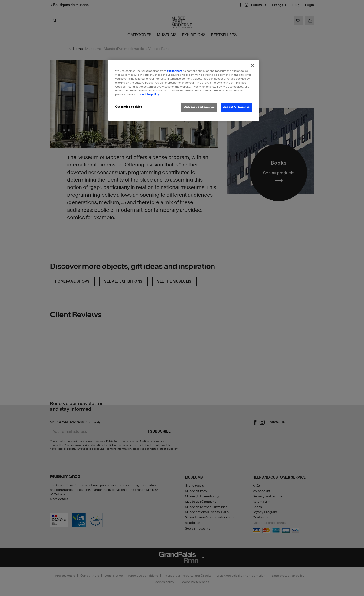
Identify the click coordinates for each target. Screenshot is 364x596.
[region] (184, 90)
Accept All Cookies (236, 107)
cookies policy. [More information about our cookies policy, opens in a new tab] (150, 94)
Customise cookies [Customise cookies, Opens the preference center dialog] (129, 107)
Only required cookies (199, 107)
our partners (174, 71)
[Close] (253, 65)
